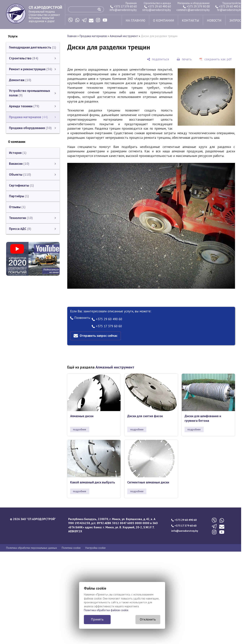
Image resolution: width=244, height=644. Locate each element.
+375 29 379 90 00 (196, 6)
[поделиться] (158, 59)
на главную (135, 20)
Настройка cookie (96, 548)
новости (214, 20)
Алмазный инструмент (124, 36)
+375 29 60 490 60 (158, 6)
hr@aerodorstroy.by (230, 10)
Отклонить (148, 619)
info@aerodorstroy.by (123, 10)
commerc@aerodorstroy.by (193, 10)
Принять (97, 619)
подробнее (80, 429)
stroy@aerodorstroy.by (157, 10)
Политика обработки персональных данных (32, 548)
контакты (190, 20)
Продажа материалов (93, 36)
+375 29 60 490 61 (229, 6)
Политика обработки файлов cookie (106, 610)
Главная (72, 36)
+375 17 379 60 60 (123, 6)
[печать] (184, 59)
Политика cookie (71, 548)
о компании (164, 20)
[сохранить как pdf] (216, 59)
